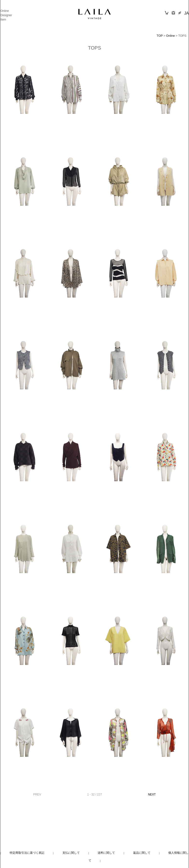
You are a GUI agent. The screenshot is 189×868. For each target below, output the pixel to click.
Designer (6, 15)
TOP (160, 36)
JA (186, 13)
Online (5, 11)
